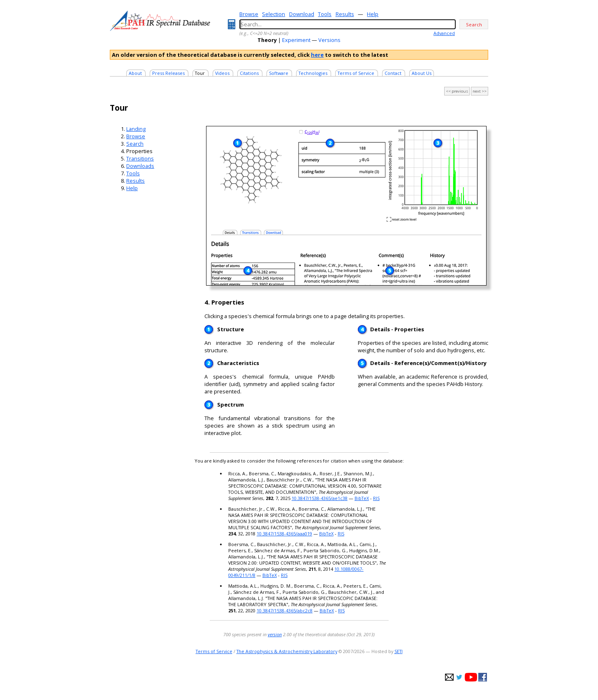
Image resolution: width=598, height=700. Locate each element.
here (317, 55)
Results (345, 14)
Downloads (140, 166)
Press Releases (168, 73)
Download (302, 14)
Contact (393, 73)
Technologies (313, 73)
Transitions (140, 158)
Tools (325, 14)
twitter (459, 677)
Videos (222, 73)
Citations (249, 73)
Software (279, 73)
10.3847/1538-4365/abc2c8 (285, 610)
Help (373, 14)
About (135, 73)
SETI (399, 651)
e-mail (449, 677)
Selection (274, 14)
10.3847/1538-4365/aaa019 (284, 534)
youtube (471, 677)
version (275, 634)
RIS (376, 498)
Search (135, 144)
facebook (483, 677)
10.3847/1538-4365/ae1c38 (320, 498)
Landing (136, 129)
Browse (249, 14)
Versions (329, 40)
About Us (422, 73)
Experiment (296, 40)
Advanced (444, 33)
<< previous (457, 91)
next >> (480, 91)
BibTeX (362, 498)
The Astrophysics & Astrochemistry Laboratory (287, 651)
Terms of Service (356, 73)
